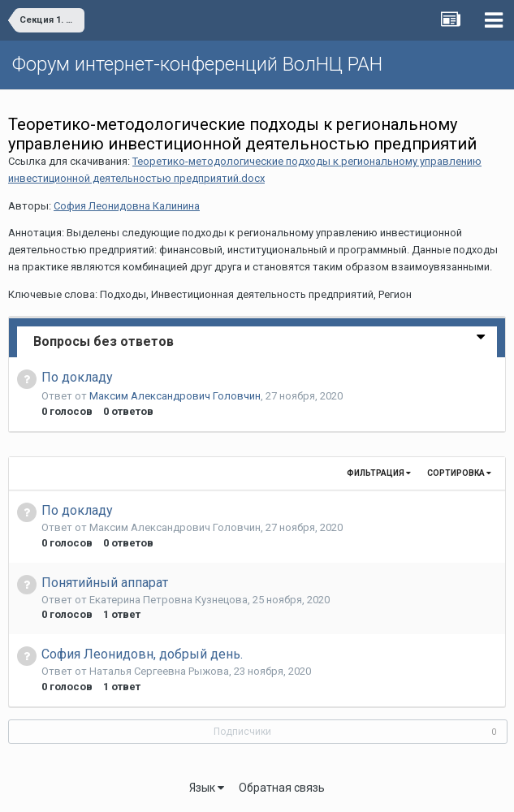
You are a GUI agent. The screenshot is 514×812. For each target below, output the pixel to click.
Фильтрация (379, 473)
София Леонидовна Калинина (127, 206)
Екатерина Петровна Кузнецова (168, 600)
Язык (207, 788)
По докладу (77, 377)
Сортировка (459, 473)
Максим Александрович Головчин (175, 396)
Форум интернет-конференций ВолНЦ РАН (197, 64)
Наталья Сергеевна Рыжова (159, 671)
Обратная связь (282, 788)
